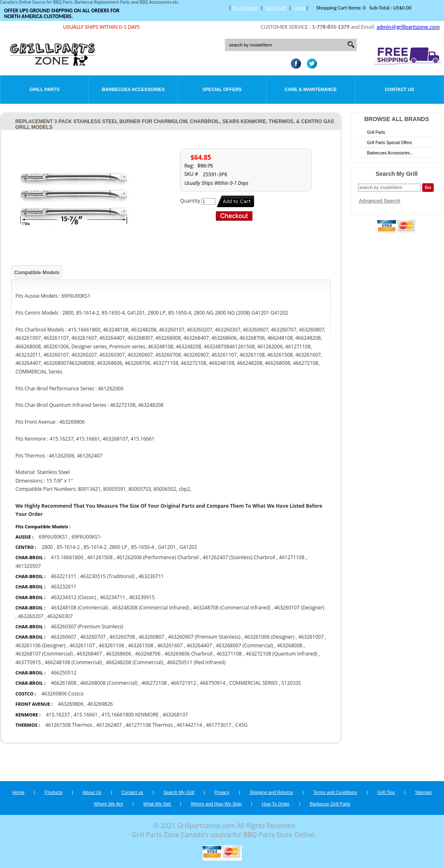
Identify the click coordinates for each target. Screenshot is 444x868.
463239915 (142, 597)
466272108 (154, 683)
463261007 (311, 637)
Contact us (132, 792)
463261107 (82, 645)
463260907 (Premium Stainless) (204, 637)
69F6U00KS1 (53, 537)
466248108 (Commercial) (74, 662)
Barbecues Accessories (133, 89)
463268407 (89, 654)
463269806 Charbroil (188, 654)
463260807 (152, 637)
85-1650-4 (143, 547)
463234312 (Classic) (74, 597)
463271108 (229, 654)
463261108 (112, 645)
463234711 (112, 597)
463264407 (199, 645)
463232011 (64, 587)
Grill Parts (44, 89)
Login (299, 8)
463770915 (28, 662)
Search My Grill (179, 792)
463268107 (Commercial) (44, 654)
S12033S (291, 683)
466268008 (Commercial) (109, 683)
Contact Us (399, 89)
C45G (241, 725)
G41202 (188, 547)
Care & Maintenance (311, 89)
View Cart (276, 8)
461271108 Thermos (149, 725)
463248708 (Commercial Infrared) (232, 608)
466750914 (213, 683)
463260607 (64, 637)
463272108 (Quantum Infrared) (281, 654)
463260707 (93, 637)
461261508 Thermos (69, 725)
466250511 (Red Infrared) (196, 662)
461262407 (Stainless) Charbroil (239, 557)
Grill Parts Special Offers (389, 143)
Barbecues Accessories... (390, 153)
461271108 (292, 557)
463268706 (148, 654)
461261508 (100, 557)
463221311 (64, 576)
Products (53, 792)
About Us (92, 792)
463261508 (141, 645)
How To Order (276, 804)
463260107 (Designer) (299, 608)
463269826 (100, 704)
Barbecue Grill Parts (330, 804)
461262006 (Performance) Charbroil (158, 557)
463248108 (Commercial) (80, 608)
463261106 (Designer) (40, 645)
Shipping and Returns (271, 792)
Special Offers (222, 89)
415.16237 (58, 715)
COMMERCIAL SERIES (253, 683)
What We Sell (158, 804)
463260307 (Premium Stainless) (87, 626)
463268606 (119, 654)
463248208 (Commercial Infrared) (151, 608)
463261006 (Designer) (269, 637)
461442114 (189, 725)
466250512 (64, 673)
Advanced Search (380, 201)
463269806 (71, 704)
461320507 (28, 566)
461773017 (219, 725)
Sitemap (423, 792)
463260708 (122, 637)
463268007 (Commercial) (244, 645)
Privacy (222, 792)
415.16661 (86, 715)
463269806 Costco (62, 694)
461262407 (109, 725)
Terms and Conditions (335, 792)
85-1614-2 (68, 547)
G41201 (167, 547)
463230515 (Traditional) (107, 576)
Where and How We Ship (216, 804)
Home (18, 792)
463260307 (60, 616)
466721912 (183, 683)
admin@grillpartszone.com (408, 27)
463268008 (290, 645)
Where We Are (108, 804)
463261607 (170, 645)
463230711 (151, 576)
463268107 (175, 715)
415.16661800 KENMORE (130, 715)
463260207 (31, 616)
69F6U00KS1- (87, 537)
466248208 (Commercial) (134, 662)
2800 (47, 547)
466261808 (64, 683)
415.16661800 (67, 557)
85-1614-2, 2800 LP (105, 547)
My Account (245, 8)
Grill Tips (386, 792)
